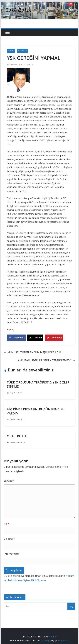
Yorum (9, 481)
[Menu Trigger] (71, 6)
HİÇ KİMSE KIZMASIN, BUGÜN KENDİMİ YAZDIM (36, 411)
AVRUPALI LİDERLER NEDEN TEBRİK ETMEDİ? (47, 360)
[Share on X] (35, 338)
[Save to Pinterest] (54, 338)
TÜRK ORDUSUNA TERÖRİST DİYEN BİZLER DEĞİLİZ (38, 384)
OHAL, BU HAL (18, 436)
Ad (6, 524)
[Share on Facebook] (16, 338)
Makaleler (22, 51)
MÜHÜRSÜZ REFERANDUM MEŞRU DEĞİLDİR (32, 352)
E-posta (9, 539)
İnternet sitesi (12, 554)
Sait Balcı (30, 65)
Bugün (11, 51)
